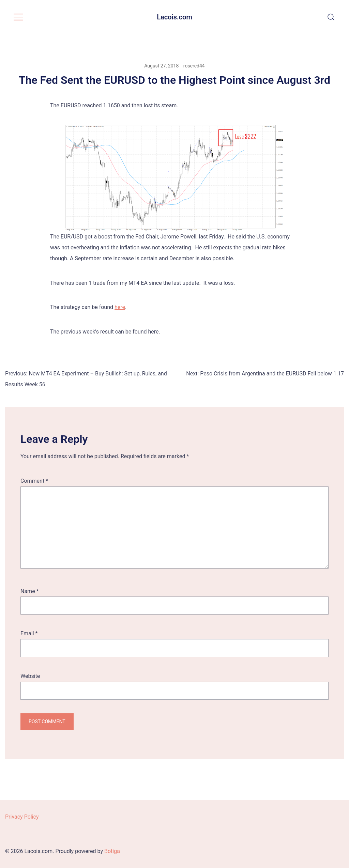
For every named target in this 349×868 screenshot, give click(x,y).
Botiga (112, 851)
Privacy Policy (22, 817)
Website (30, 676)
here (120, 307)
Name (30, 591)
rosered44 (194, 66)
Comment (34, 481)
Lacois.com (174, 17)
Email (29, 633)
